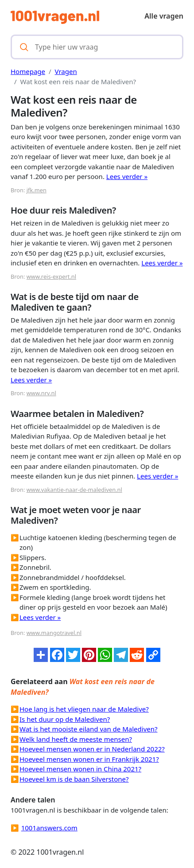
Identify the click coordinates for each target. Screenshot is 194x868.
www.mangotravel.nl (54, 633)
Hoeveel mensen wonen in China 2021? (80, 769)
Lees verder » (127, 176)
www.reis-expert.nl (51, 276)
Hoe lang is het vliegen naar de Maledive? (84, 709)
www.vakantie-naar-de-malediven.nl (74, 490)
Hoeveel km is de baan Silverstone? (74, 779)
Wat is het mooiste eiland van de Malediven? (89, 729)
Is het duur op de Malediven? (65, 719)
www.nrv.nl (41, 393)
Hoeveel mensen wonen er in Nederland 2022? (92, 749)
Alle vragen (164, 16)
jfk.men (37, 190)
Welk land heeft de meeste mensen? (76, 739)
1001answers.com (49, 828)
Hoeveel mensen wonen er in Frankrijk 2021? (89, 759)
